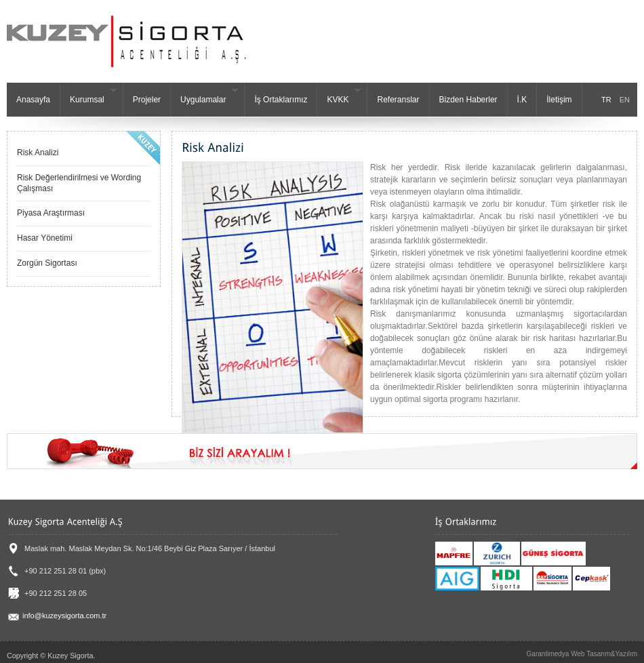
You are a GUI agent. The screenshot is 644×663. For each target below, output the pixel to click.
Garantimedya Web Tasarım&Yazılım (582, 654)
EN (625, 100)
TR (606, 100)
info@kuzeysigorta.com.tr (57, 616)
